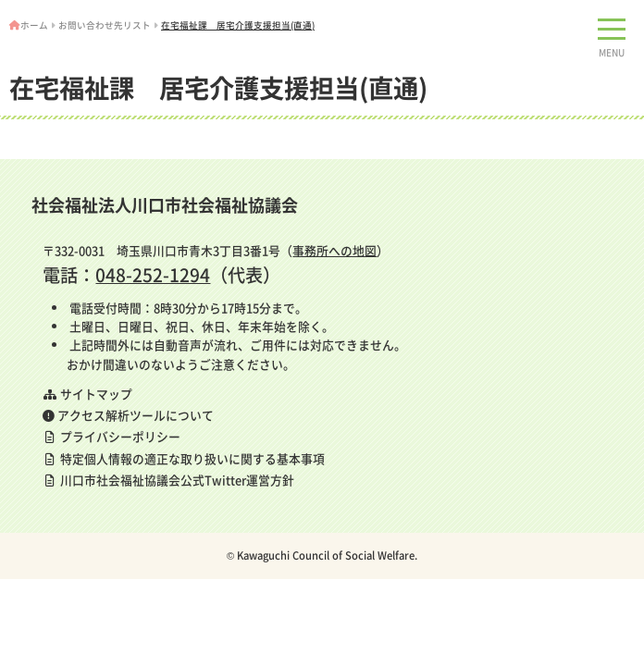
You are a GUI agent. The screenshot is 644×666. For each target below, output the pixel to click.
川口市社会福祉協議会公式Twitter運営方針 (168, 480)
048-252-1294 (153, 275)
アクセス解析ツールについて (128, 415)
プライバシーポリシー (111, 436)
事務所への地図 (334, 250)
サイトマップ (87, 394)
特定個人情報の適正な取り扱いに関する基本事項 (184, 458)
